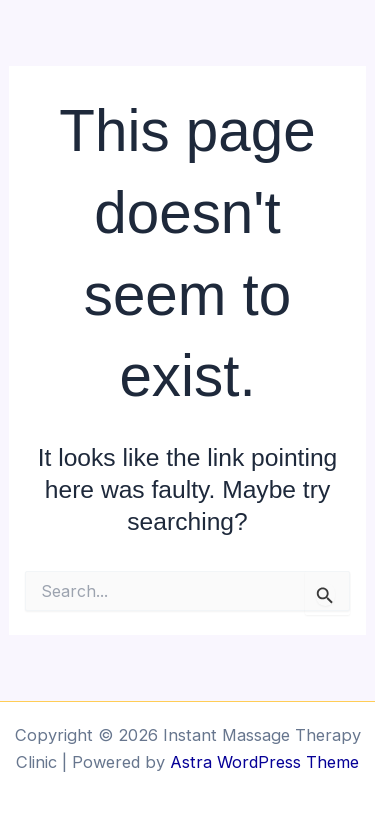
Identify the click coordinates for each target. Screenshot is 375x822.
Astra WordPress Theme (264, 762)
